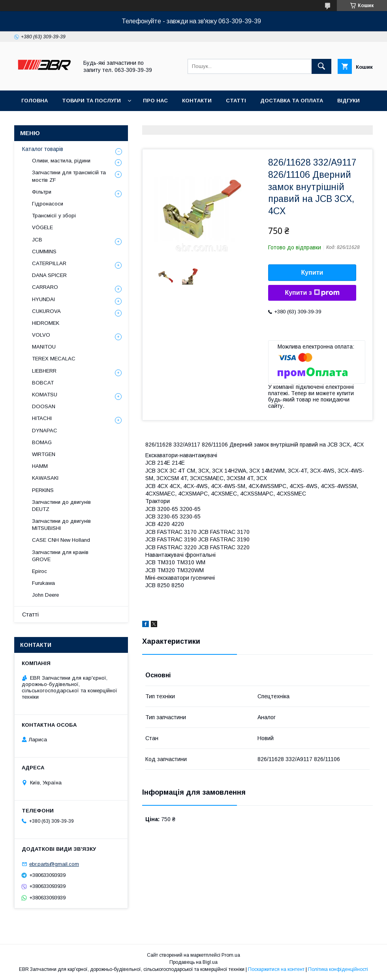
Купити (312, 272)
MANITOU (44, 347)
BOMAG (42, 442)
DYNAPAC (45, 431)
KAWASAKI (45, 478)
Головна (35, 101)
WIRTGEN (44, 454)
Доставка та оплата (292, 101)
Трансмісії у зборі (54, 216)
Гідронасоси (48, 204)
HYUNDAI (43, 299)
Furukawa (43, 583)
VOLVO (41, 335)
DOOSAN (44, 406)
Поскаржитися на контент (276, 969)
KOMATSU (45, 395)
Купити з (312, 293)
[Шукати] (321, 66)
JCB (37, 240)
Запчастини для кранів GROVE (60, 556)
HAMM (40, 466)
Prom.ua (231, 955)
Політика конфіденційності (338, 969)
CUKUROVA (46, 311)
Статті (236, 101)
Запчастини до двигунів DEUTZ (61, 506)
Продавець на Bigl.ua (193, 962)
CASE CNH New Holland (61, 540)
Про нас (155, 101)
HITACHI (42, 418)
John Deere (45, 595)
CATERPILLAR (49, 263)
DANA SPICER (49, 275)
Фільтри (42, 192)
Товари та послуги (91, 101)
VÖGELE (42, 227)
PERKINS (43, 490)
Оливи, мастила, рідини (61, 161)
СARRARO (45, 287)
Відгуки (348, 101)
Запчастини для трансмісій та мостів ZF (69, 176)
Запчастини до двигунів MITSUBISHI (61, 525)
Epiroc (39, 571)
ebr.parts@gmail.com (54, 864)
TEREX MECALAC (54, 359)
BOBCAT (43, 383)
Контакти (197, 101)
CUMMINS (44, 252)
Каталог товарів (43, 149)
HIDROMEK (46, 323)
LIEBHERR (44, 371)
